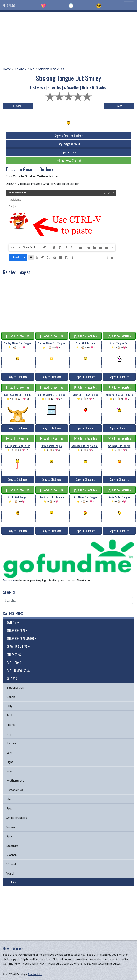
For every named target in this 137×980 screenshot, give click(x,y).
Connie (11, 697)
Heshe (11, 725)
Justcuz (11, 743)
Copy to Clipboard (18, 377)
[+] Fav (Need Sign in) (68, 160)
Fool (9, 715)
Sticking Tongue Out (51, 69)
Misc (10, 771)
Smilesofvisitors (17, 818)
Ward (10, 873)
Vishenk (12, 864)
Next (119, 106)
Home (7, 69)
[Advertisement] (68, 38)
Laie (9, 752)
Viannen (12, 855)
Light (10, 762)
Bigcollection (15, 687)
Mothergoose (15, 780)
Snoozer (12, 827)
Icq (32, 69)
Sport (10, 836)
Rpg (9, 808)
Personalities (15, 790)
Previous (18, 106)
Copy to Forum (68, 152)
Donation (9, 580)
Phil (9, 799)
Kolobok (20, 69)
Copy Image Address (68, 144)
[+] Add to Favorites (18, 336)
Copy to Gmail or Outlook (68, 136)
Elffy (10, 706)
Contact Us (35, 974)
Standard (12, 845)
